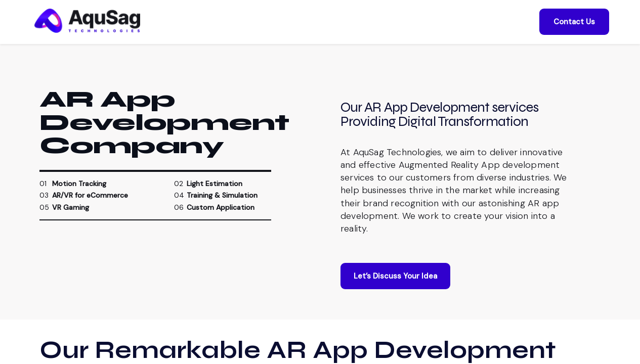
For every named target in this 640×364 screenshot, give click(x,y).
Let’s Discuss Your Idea (395, 281)
